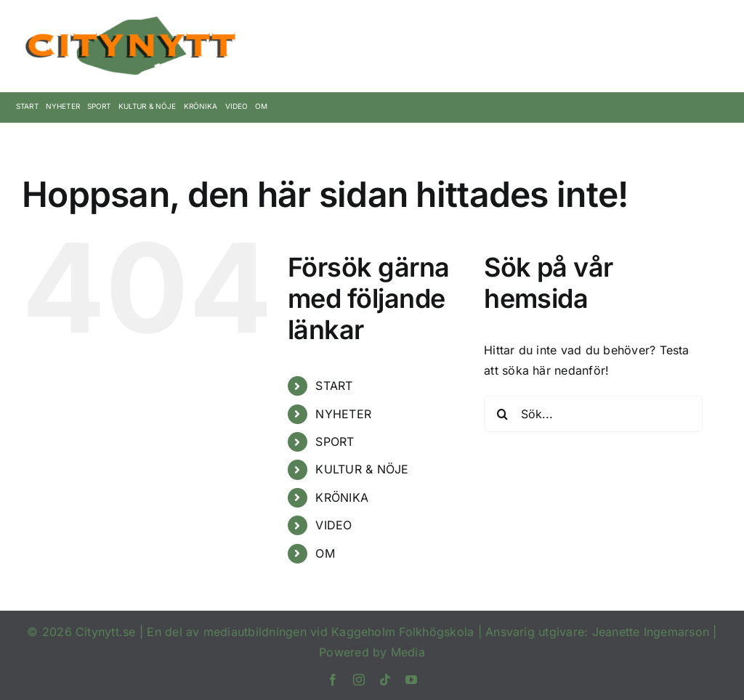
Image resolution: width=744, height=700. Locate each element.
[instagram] (359, 680)
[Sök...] (593, 414)
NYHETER (343, 414)
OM (325, 553)
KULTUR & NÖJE (362, 469)
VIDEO (333, 525)
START (334, 386)
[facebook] (333, 680)
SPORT (335, 441)
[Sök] (502, 414)
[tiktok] (385, 680)
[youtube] (411, 680)
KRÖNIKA (342, 497)
